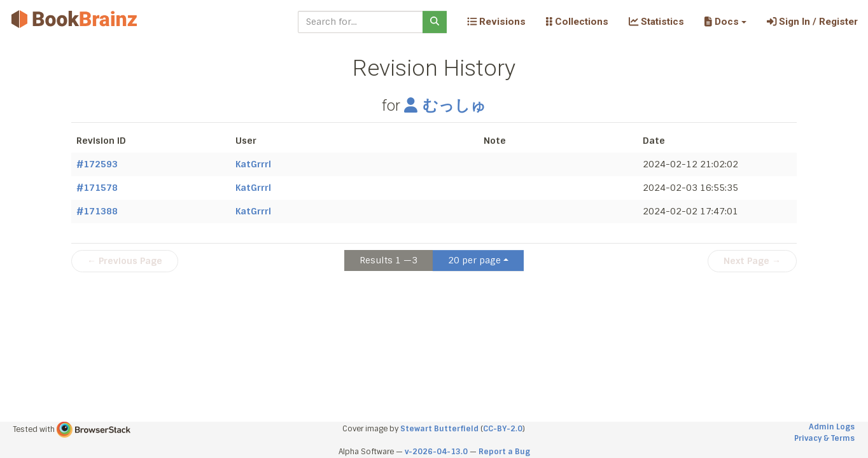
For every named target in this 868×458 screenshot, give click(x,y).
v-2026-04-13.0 (436, 452)
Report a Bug (504, 452)
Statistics (656, 22)
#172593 (97, 164)
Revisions (496, 22)
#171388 (97, 211)
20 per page (474, 260)
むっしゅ (445, 106)
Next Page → (752, 261)
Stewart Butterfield (439, 429)
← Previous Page (125, 261)
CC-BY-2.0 (503, 429)
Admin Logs (832, 427)
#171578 (97, 188)
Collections (577, 22)
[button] (725, 22)
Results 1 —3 (388, 260)
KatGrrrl (253, 164)
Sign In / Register (812, 22)
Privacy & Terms (824, 438)
